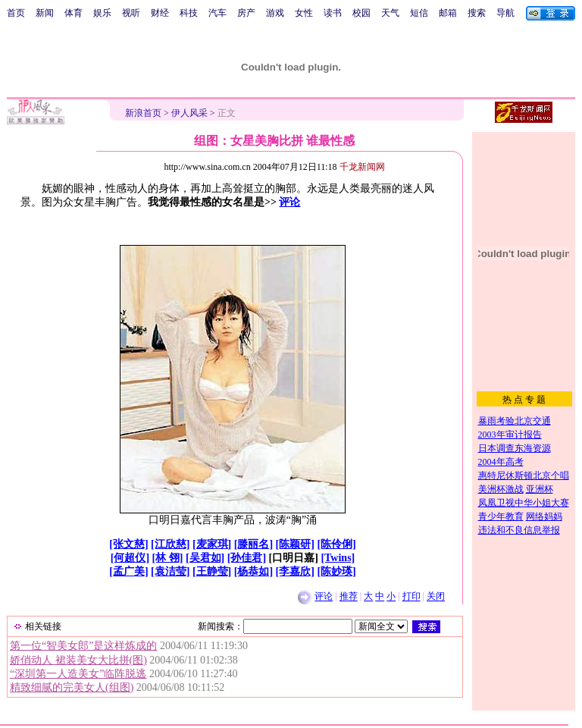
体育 (74, 13)
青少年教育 (501, 516)
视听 (131, 13)
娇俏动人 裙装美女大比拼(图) (78, 660)
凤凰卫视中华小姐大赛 (524, 503)
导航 (505, 13)
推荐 (349, 597)
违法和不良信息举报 (519, 530)
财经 (160, 13)
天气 (390, 13)
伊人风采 (189, 113)
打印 (411, 597)
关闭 (436, 597)
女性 (304, 13)
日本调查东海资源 (515, 448)
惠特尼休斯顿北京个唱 (524, 475)
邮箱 (448, 13)
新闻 (45, 13)
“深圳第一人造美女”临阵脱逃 (78, 674)
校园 (361, 13)
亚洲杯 (540, 489)
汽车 (217, 13)
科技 (189, 13)
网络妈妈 (544, 516)
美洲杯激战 (501, 489)
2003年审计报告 (510, 435)
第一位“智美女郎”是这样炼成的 (83, 646)
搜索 (477, 13)
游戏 (275, 13)
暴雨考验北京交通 (515, 421)
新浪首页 (143, 113)
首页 (16, 13)
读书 (333, 13)
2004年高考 (501, 462)
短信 (419, 13)
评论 (289, 202)
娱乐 (102, 13)
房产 (246, 13)
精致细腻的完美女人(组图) (72, 687)
